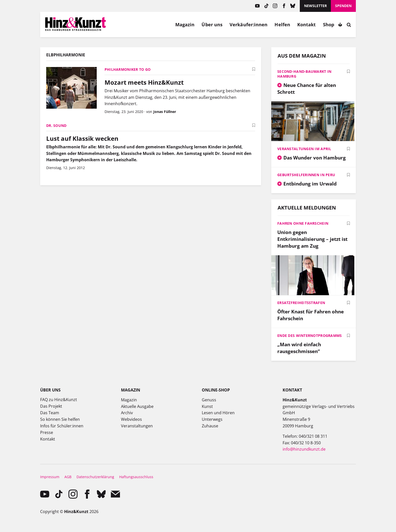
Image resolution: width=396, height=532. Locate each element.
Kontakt (307, 25)
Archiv (127, 413)
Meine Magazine (138, 25)
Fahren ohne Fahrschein (303, 223)
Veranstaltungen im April (304, 149)
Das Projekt (51, 406)
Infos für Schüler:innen (62, 426)
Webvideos (131, 419)
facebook (284, 6)
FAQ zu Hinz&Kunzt (59, 400)
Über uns (212, 25)
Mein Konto (126, 25)
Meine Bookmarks (150, 25)
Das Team (50, 413)
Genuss (209, 400)
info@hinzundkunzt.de (304, 449)
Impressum (50, 477)
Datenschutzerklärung (95, 477)
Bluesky (293, 6)
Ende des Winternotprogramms (310, 336)
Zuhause (210, 426)
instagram (275, 6)
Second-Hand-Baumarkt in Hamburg (304, 74)
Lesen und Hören (218, 413)
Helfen (282, 25)
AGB (68, 477)
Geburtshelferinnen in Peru (306, 175)
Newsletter (315, 6)
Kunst (207, 406)
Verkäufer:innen (249, 25)
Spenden (343, 6)
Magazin (185, 25)
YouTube (257, 6)
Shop (329, 25)
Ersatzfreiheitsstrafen (301, 303)
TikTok (266, 6)
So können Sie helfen (60, 419)
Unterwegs (212, 419)
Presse (47, 432)
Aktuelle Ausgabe (137, 406)
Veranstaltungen (137, 426)
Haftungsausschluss (136, 477)
